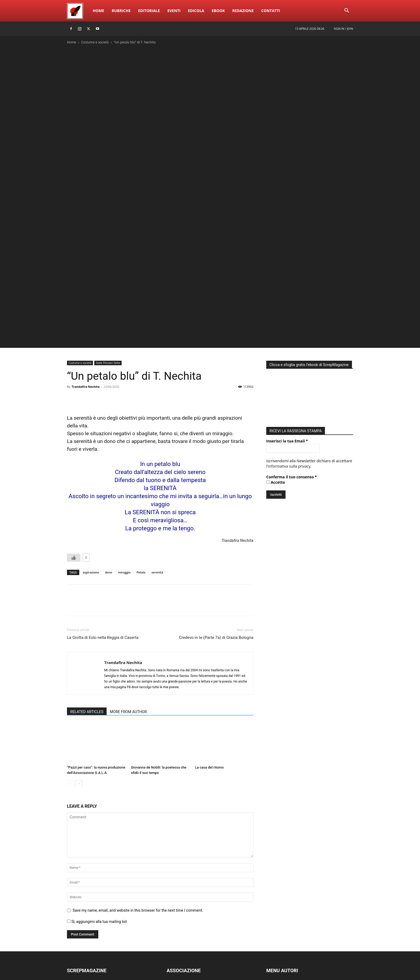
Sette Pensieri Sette (108, 267)
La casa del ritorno (209, 672)
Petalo (141, 477)
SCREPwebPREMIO (83, 915)
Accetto (276, 387)
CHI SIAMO (176, 891)
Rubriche (121, 11)
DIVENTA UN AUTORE (285, 923)
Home (98, 11)
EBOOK (73, 907)
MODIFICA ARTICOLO (285, 907)
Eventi (174, 11)
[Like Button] (74, 462)
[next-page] (79, 688)
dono (109, 477)
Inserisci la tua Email (287, 346)
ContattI (271, 11)
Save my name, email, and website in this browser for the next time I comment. (138, 815)
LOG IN (272, 891)
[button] (347, 11)
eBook (218, 11)
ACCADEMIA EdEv (182, 899)
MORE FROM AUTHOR (128, 616)
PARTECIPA (176, 923)
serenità (157, 477)
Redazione (243, 11)
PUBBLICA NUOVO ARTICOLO (292, 899)
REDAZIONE (77, 891)
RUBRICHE (76, 899)
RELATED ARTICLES (87, 616)
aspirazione (91, 477)
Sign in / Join (343, 29)
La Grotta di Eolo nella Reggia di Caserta (103, 542)
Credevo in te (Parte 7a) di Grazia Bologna (216, 542)
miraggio (124, 477)
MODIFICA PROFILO (283, 915)
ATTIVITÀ (174, 907)
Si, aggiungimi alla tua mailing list (97, 826)
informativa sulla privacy (289, 371)
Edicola (196, 11)
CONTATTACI (178, 931)
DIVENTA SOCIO (180, 915)
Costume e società (95, 42)
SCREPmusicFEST (82, 923)
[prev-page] (70, 688)
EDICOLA (75, 931)
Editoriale (149, 11)
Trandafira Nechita (85, 291)
